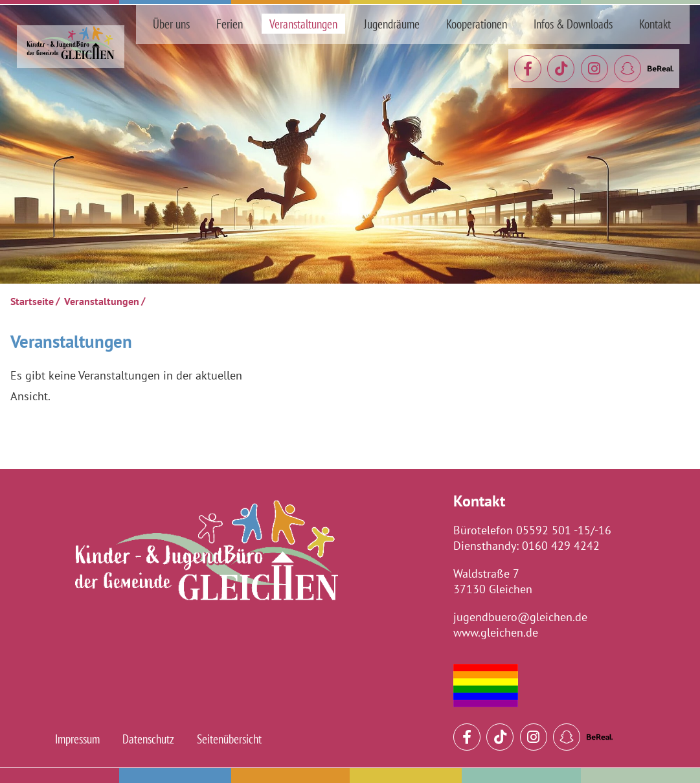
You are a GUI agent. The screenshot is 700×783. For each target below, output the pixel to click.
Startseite (32, 301)
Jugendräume (392, 24)
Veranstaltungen (303, 24)
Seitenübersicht (229, 739)
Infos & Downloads (573, 24)
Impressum (77, 739)
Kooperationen (477, 24)
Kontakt (655, 24)
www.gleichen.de (496, 632)
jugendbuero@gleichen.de (520, 617)
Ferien (230, 24)
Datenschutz (148, 739)
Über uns (171, 24)
